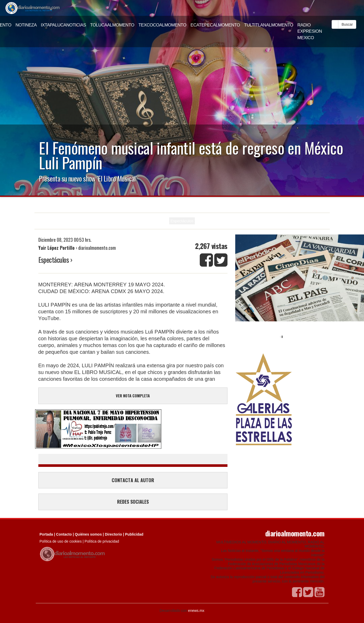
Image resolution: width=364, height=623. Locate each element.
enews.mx (196, 611)
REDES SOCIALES (133, 502)
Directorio (113, 534)
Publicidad (134, 534)
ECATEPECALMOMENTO (215, 25)
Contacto (64, 534)
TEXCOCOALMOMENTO (162, 25)
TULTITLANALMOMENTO (269, 25)
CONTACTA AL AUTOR (133, 480)
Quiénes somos (88, 534)
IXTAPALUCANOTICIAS (63, 25)
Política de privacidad (102, 541)
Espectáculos (182, 221)
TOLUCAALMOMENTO (112, 25)
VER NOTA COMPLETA (133, 396)
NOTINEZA (26, 25)
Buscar (347, 24)
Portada (46, 534)
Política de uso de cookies (61, 541)
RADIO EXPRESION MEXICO (310, 31)
